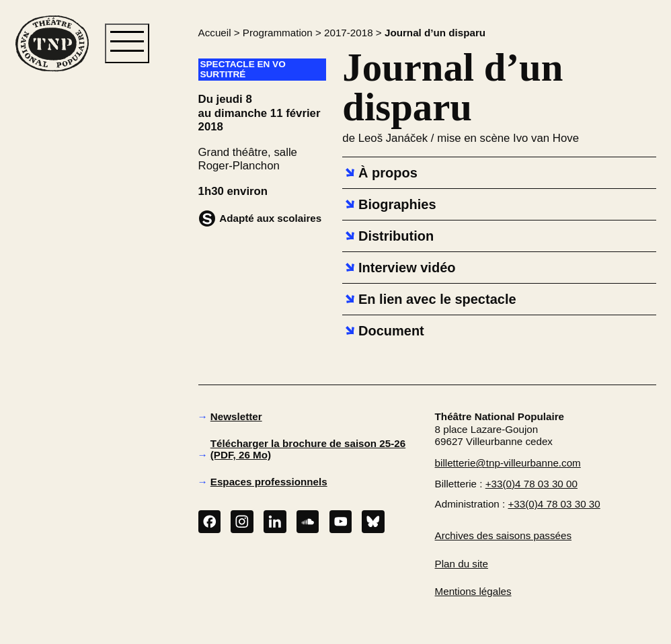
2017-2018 (349, 33)
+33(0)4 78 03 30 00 (531, 484)
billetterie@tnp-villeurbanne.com (508, 463)
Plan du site (462, 564)
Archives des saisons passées (503, 535)
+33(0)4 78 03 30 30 (554, 504)
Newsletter (236, 416)
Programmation (278, 33)
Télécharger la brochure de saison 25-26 (308, 449)
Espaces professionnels (269, 482)
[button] (51, 288)
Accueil (215, 33)
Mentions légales (473, 591)
